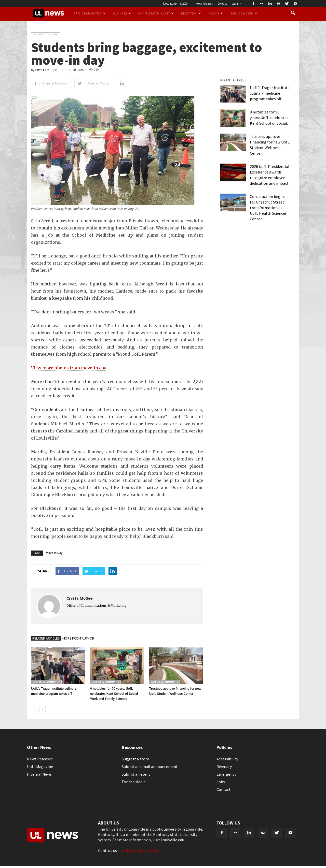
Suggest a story (135, 759)
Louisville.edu (172, 840)
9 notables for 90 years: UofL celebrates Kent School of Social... (270, 118)
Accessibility (227, 759)
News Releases (204, 4)
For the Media (134, 782)
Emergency (226, 774)
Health (216, 13)
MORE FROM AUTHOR (78, 638)
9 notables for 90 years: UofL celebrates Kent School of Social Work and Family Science (114, 694)
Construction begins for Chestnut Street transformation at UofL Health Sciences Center (268, 208)
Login (237, 4)
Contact (222, 4)
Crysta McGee (46, 70)
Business (122, 13)
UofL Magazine (40, 766)
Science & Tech (244, 13)
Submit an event (136, 774)
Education (191, 13)
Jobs (221, 782)
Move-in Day (54, 553)
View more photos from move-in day (69, 368)
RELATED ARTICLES (46, 638)
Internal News (39, 774)
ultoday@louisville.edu (138, 850)
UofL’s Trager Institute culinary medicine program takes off (270, 93)
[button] (293, 13)
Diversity (224, 766)
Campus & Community (156, 13)
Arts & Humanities (90, 13)
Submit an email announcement (150, 766)
